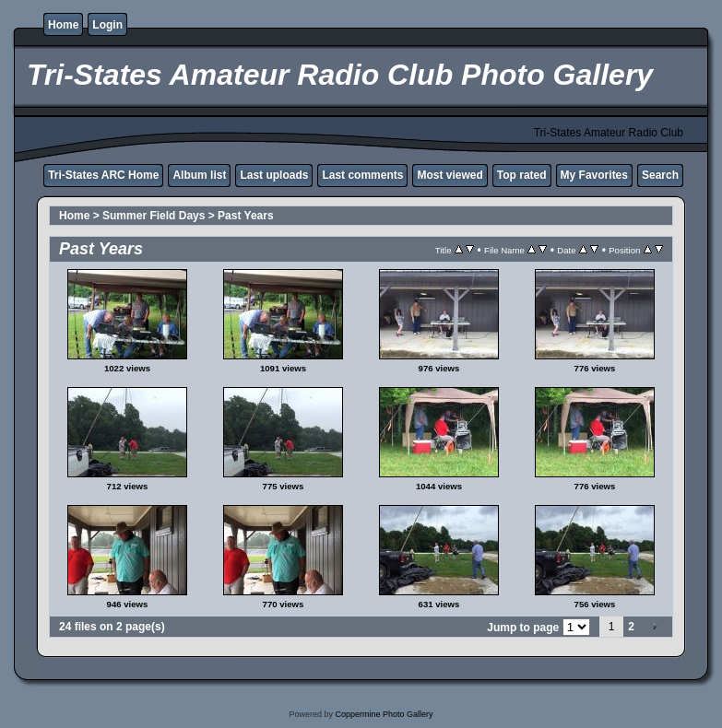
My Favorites (594, 175)
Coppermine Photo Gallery (384, 714)
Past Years (246, 216)
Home (63, 25)
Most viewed (450, 175)
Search (660, 175)
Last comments (362, 175)
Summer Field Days (154, 216)
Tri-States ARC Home (103, 175)
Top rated (522, 175)
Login (107, 25)
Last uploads (274, 175)
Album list (199, 175)
